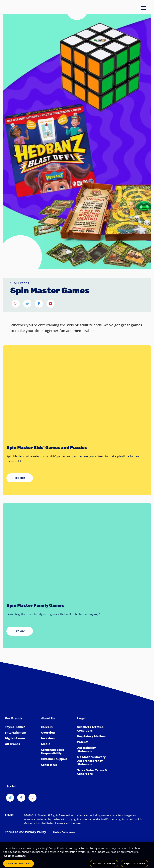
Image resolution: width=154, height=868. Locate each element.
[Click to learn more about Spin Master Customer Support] (57, 759)
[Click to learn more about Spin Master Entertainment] (21, 733)
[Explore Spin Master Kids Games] (20, 478)
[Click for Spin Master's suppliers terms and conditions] (93, 729)
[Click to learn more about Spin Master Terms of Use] (15, 832)
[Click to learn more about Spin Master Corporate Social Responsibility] (57, 752)
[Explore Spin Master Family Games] (20, 631)
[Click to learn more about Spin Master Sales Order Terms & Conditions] (93, 772)
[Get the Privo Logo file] (15, 841)
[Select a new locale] (9, 815)
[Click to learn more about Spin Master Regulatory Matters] (93, 736)
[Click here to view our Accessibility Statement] (93, 750)
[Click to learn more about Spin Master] (57, 733)
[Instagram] (32, 799)
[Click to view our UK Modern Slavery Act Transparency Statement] (93, 761)
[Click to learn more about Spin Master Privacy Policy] (36, 832)
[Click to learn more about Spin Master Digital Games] (21, 738)
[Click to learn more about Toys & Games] (21, 727)
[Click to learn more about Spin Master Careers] (57, 727)
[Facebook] (21, 799)
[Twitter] (10, 799)
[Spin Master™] (19, 697)
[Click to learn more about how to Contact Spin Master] (57, 765)
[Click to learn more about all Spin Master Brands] (21, 744)
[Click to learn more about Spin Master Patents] (93, 742)
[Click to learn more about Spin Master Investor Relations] (57, 738)
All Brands (20, 283)
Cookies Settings (15, 859)
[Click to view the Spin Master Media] (57, 744)
